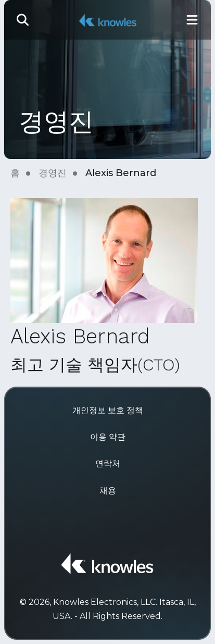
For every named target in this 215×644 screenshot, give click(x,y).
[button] (23, 20)
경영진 (53, 173)
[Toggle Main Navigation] (192, 20)
